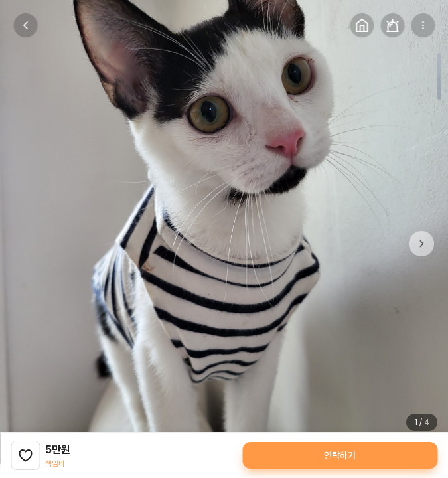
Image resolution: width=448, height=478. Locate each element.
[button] (421, 244)
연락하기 (340, 455)
